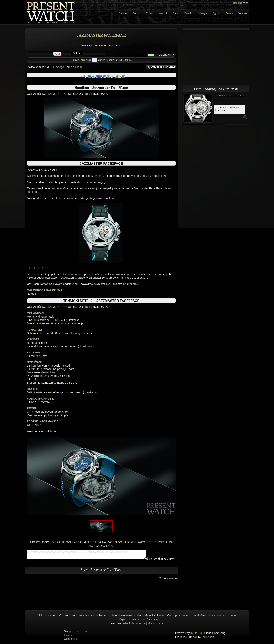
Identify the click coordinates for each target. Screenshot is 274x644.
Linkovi (68, 635)
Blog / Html (167, 559)
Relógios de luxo (126, 620)
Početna (123, 13)
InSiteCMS (197, 633)
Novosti (163, 13)
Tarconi (84, 60)
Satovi (136, 13)
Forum (229, 13)
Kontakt (243, 13)
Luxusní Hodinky (148, 620)
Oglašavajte (71, 639)
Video (149, 13)
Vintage (203, 13)
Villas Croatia (156, 623)
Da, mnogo (56, 67)
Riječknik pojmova (134, 623)
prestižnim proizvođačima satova (195, 616)
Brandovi (189, 13)
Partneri (233, 616)
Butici (176, 13)
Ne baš (74, 67)
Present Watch (86, 616)
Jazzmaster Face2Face (230, 96)
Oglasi (216, 13)
